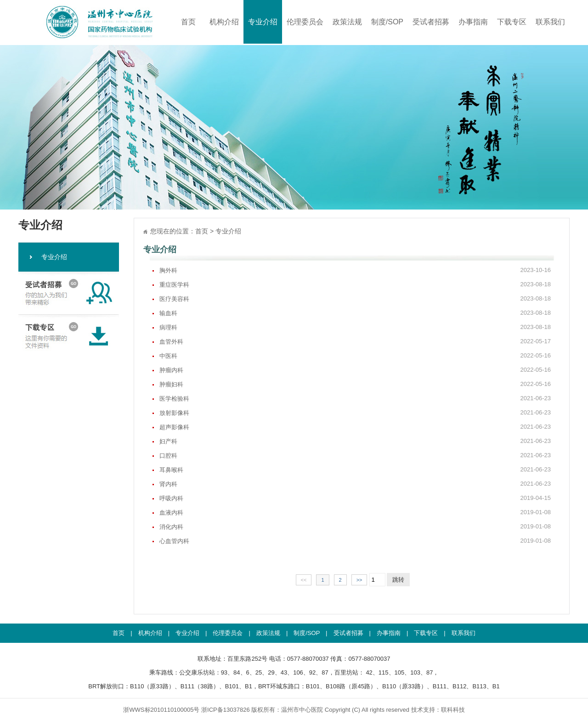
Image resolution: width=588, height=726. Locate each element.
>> (359, 580)
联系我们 (550, 22)
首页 (188, 22)
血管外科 (355, 341)
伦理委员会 (305, 22)
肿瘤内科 (355, 370)
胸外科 (355, 270)
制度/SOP (387, 22)
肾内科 (355, 484)
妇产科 (355, 441)
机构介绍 (224, 22)
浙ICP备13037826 (226, 710)
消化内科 (355, 527)
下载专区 (512, 22)
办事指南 (473, 22)
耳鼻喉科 (355, 470)
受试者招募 (431, 22)
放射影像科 (355, 413)
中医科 (355, 356)
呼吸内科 (355, 498)
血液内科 (355, 512)
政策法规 (347, 22)
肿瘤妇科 (355, 384)
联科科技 (453, 710)
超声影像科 (355, 427)
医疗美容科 (355, 299)
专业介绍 (263, 22)
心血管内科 (355, 541)
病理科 (355, 327)
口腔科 (355, 455)
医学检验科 (355, 398)
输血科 (355, 313)
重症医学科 (355, 284)
